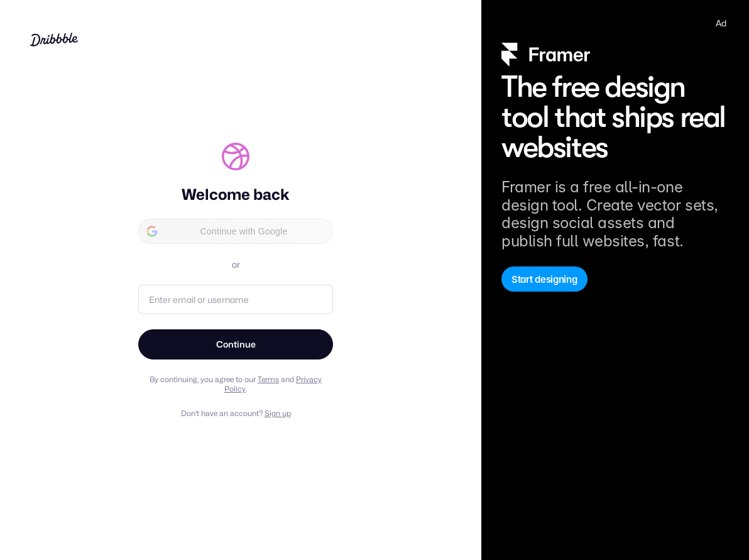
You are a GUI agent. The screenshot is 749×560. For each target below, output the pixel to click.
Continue (236, 344)
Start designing (544, 279)
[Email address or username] (236, 299)
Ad (721, 23)
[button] (236, 231)
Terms (268, 379)
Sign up (278, 413)
